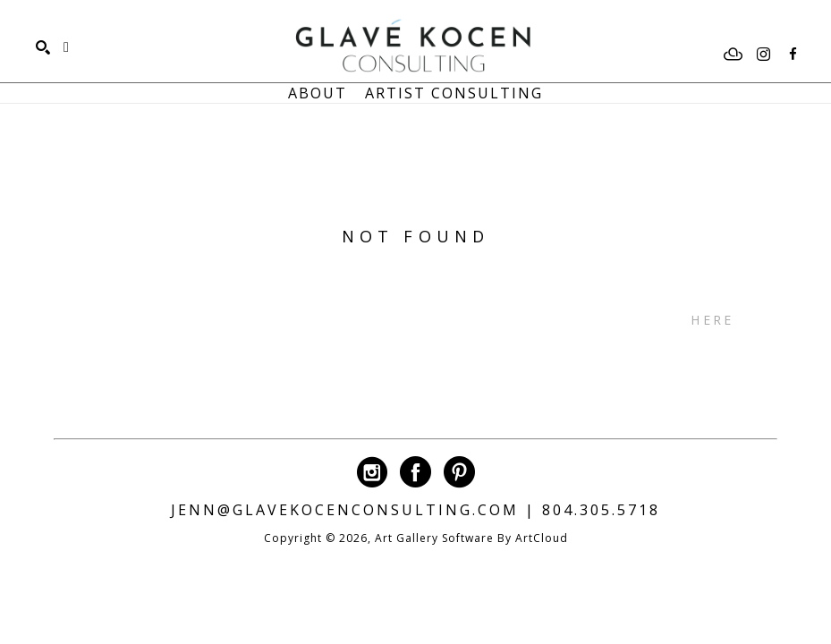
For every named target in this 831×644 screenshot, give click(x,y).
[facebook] (793, 55)
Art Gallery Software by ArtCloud (471, 538)
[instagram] (763, 55)
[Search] (43, 47)
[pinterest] (459, 472)
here (712, 320)
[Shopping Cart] (66, 47)
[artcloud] (733, 55)
